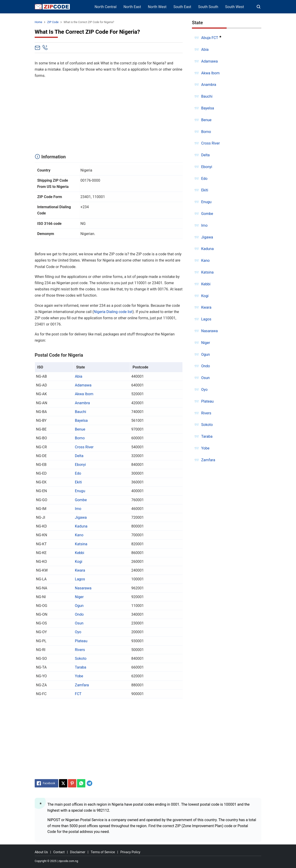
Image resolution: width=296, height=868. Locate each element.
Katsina (81, 544)
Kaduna (81, 526)
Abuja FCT (210, 38)
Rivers (80, 650)
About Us (41, 852)
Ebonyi (80, 465)
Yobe (79, 676)
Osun (79, 623)
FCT (78, 694)
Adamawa (83, 385)
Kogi (79, 562)
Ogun (79, 606)
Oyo (78, 632)
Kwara (80, 570)
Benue (80, 429)
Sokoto (81, 659)
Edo (78, 473)
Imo (78, 509)
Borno (80, 438)
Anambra (82, 403)
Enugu (80, 491)
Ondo (79, 614)
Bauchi (81, 412)
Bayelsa (81, 420)
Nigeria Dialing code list (113, 312)
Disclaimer (78, 852)
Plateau (81, 641)
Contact (59, 852)
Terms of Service (103, 852)
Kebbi (80, 553)
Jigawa (81, 517)
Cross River (84, 447)
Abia (79, 376)
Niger (79, 597)
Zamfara (82, 685)
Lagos (80, 579)
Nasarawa (83, 588)
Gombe (81, 500)
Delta (79, 456)
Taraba (81, 667)
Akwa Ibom (84, 394)
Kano (79, 535)
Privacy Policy (130, 852)
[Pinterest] (72, 783)
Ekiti (78, 482)
